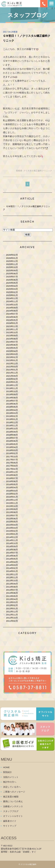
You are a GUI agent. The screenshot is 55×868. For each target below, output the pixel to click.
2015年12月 (12, 500)
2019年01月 (12, 419)
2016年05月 (12, 484)
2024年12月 (12, 298)
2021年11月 (12, 373)
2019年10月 (12, 391)
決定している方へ (12, 787)
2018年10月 (12, 429)
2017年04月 (12, 466)
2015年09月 (12, 509)
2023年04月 (12, 351)
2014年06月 (12, 556)
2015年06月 (12, 519)
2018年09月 (12, 432)
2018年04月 (12, 447)
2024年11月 (12, 301)
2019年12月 (12, 385)
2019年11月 (12, 388)
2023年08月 (12, 339)
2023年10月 (12, 332)
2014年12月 (12, 537)
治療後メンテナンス (13, 806)
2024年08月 (12, 311)
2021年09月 (12, 376)
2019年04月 (12, 410)
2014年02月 (12, 568)
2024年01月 (12, 323)
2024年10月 (12, 305)
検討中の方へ (10, 782)
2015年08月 (12, 512)
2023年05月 (12, 348)
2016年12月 (12, 472)
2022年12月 (12, 363)
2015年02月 (12, 531)
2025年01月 (12, 295)
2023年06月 (12, 345)
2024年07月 (12, 314)
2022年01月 (12, 370)
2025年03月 (12, 289)
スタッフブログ (11, 811)
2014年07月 (12, 553)
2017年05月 (12, 463)
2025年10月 (12, 267)
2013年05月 (12, 596)
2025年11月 (12, 264)
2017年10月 (12, 457)
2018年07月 (12, 438)
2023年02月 (12, 357)
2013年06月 (12, 593)
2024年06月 (12, 317)
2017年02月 (12, 469)
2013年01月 (12, 608)
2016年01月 (12, 497)
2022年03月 (12, 367)
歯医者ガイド (10, 821)
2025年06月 (12, 280)
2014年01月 (12, 571)
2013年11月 (12, 577)
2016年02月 (12, 494)
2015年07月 (12, 515)
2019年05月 (12, 407)
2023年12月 (12, 326)
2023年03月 (12, 354)
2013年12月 (12, 574)
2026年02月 (12, 255)
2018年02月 (12, 453)
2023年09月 (12, 335)
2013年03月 (12, 602)
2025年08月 (12, 274)
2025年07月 (12, 277)
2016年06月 (12, 481)
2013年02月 (12, 605)
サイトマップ (10, 826)
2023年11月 (12, 329)
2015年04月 (12, 525)
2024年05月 (12, 320)
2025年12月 (12, 261)
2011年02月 (12, 621)
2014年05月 (12, 559)
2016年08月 (12, 475)
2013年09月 (12, 584)
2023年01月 (12, 360)
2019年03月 (12, 413)
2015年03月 (12, 528)
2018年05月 (12, 444)
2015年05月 (12, 522)
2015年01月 (12, 534)
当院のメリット (11, 777)
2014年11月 (12, 540)
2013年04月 (12, 599)
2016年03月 (12, 491)
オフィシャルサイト (13, 816)
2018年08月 (12, 435)
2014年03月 (12, 565)
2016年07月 (12, 478)
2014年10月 (12, 543)
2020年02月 (12, 379)
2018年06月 (12, 441)
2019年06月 (12, 404)
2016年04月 (12, 487)
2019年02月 (12, 416)
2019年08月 (12, 398)
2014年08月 (12, 550)
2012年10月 (12, 618)
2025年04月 (12, 286)
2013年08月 (12, 587)
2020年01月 (12, 382)
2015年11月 (12, 503)
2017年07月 (12, 460)
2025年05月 (12, 283)
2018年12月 (12, 422)
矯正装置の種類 (11, 797)
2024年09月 (12, 308)
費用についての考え (13, 801)
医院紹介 (7, 772)
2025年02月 (12, 292)
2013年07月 (12, 590)
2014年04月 (12, 562)
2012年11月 (12, 615)
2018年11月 (12, 425)
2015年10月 (12, 506)
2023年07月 (12, 342)
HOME (6, 767)
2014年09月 (12, 546)
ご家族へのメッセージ (14, 792)
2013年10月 (12, 580)
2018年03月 (12, 450)
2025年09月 (12, 270)
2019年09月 (12, 394)
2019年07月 (12, 401)
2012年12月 (12, 612)
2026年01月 (12, 258)
